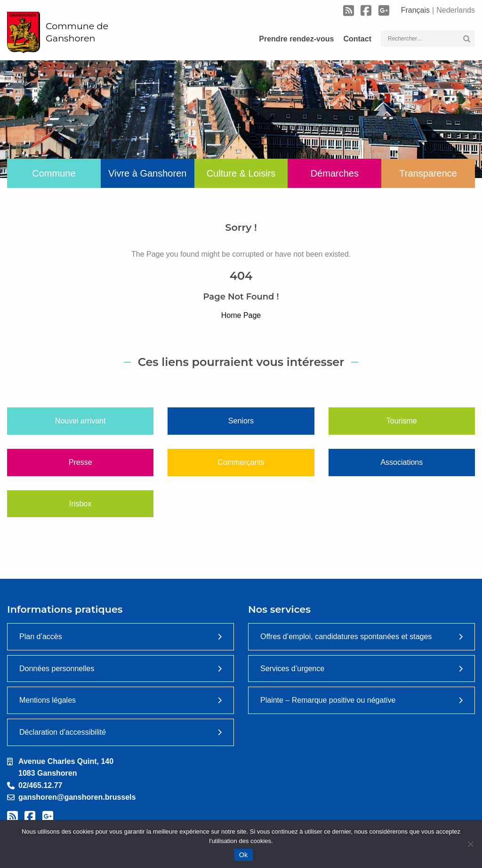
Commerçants (241, 462)
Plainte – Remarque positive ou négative (328, 700)
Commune (54, 173)
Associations (402, 462)
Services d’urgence (292, 669)
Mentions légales (48, 700)
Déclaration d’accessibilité (63, 732)
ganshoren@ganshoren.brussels (77, 797)
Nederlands (456, 10)
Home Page (241, 315)
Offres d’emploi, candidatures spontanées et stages (346, 637)
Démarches (335, 173)
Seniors (241, 421)
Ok (243, 855)
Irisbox (80, 504)
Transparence (428, 173)
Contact (357, 39)
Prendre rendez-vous (296, 39)
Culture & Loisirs (241, 173)
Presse (80, 462)
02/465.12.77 (40, 785)
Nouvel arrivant (80, 421)
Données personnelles (57, 669)
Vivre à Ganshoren (147, 173)
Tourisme (402, 421)
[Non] (470, 844)
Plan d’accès (41, 637)
